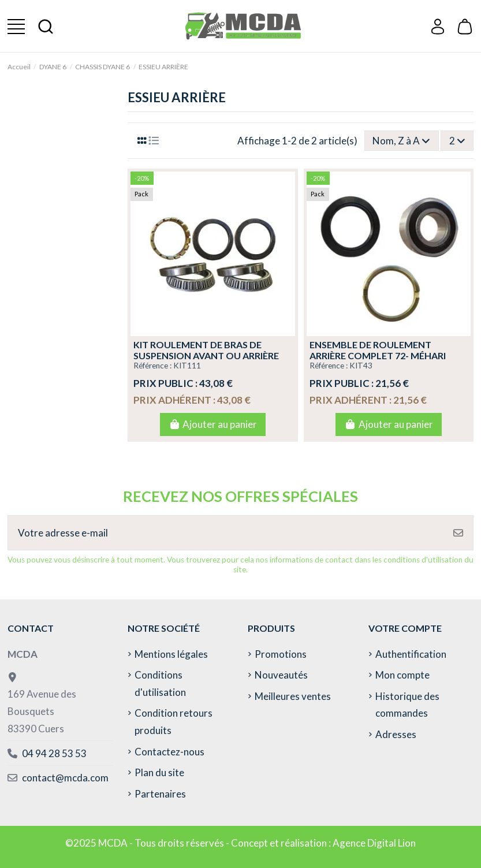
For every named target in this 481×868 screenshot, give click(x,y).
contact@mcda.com (65, 778)
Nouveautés (281, 675)
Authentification (411, 654)
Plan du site (159, 772)
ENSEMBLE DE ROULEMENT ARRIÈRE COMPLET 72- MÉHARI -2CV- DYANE (378, 355)
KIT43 (361, 366)
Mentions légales (171, 654)
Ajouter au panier (213, 424)
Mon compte (402, 675)
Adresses (396, 734)
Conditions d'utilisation (160, 683)
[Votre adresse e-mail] (226, 533)
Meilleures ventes (293, 696)
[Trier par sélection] (402, 140)
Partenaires (160, 794)
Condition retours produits (174, 722)
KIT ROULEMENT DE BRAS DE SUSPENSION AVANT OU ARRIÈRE (206, 350)
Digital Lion (391, 843)
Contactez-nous (169, 752)
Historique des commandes (407, 705)
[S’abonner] (458, 533)
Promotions (281, 654)
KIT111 (187, 366)
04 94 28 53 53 (54, 753)
